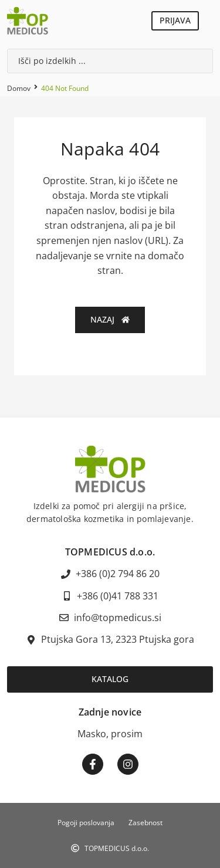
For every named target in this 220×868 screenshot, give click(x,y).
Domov (19, 88)
